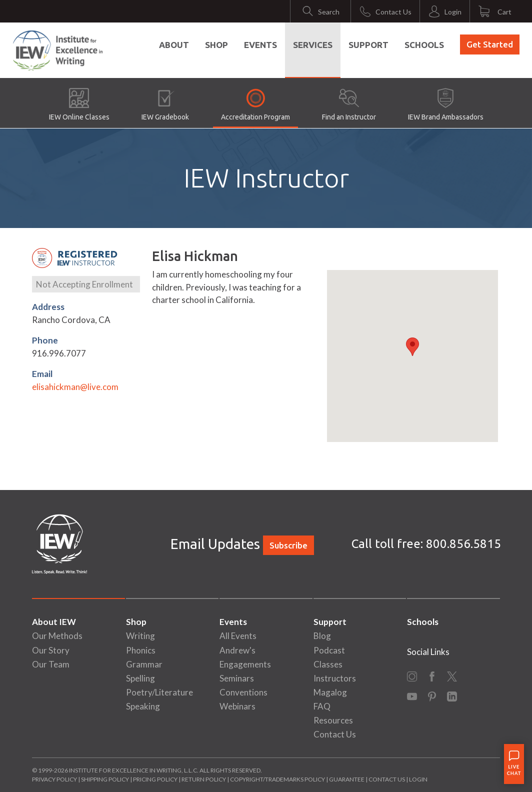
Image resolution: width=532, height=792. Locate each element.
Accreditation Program (255, 104)
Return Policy (204, 779)
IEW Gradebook (165, 104)
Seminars (237, 678)
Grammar (144, 664)
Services (313, 45)
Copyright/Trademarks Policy (277, 779)
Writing (140, 636)
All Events (238, 636)
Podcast (329, 650)
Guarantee (347, 779)
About (174, 45)
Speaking (143, 706)
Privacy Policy (54, 779)
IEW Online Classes (79, 104)
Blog (322, 636)
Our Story (51, 650)
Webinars (237, 706)
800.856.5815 (463, 544)
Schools (424, 45)
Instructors (335, 678)
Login (418, 779)
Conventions (243, 692)
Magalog (330, 692)
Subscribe (288, 545)
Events (260, 45)
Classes (328, 664)
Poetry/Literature (159, 692)
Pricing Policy (155, 779)
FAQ (322, 706)
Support (368, 45)
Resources (333, 720)
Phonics (141, 650)
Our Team (51, 664)
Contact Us (335, 734)
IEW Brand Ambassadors (446, 104)
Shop (216, 45)
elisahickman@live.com (75, 387)
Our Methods (57, 636)
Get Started (490, 44)
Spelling (140, 678)
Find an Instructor (349, 104)
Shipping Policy (105, 779)
